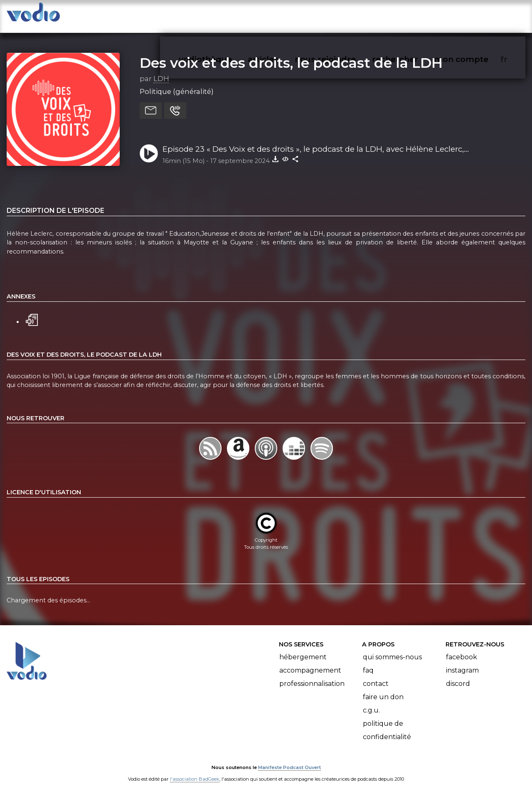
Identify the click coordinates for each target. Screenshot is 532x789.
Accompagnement (310, 662)
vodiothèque (225, 15)
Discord (458, 675)
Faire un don (383, 689)
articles (282, 15)
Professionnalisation (312, 675)
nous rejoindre (342, 15)
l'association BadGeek (195, 771)
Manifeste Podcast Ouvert (289, 759)
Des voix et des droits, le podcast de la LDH (291, 54)
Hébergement (303, 649)
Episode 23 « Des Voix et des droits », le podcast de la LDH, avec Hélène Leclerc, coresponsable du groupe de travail (313, 141)
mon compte (475, 15)
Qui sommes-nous (392, 649)
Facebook (462, 649)
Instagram (462, 662)
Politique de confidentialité (387, 722)
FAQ (368, 662)
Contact (376, 675)
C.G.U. (371, 702)
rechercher (410, 15)
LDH (161, 70)
